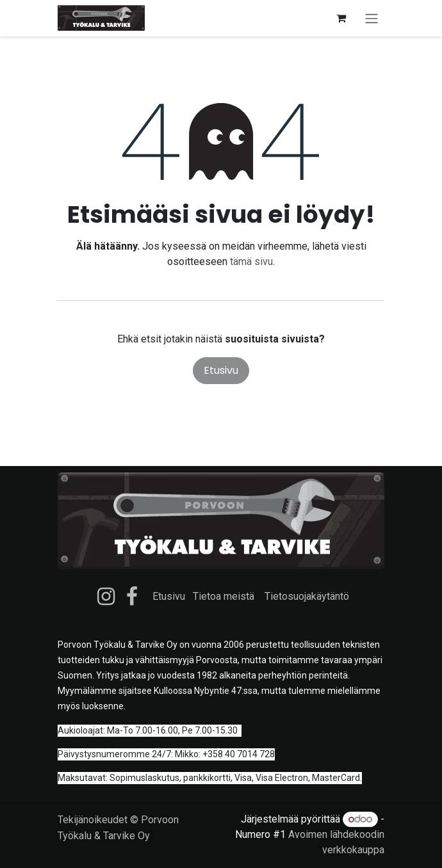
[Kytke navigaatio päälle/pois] (372, 18)
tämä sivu (251, 261)
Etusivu (221, 370)
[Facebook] (132, 597)
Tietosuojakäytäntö (307, 596)
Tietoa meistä (224, 596)
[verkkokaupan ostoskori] (341, 18)
